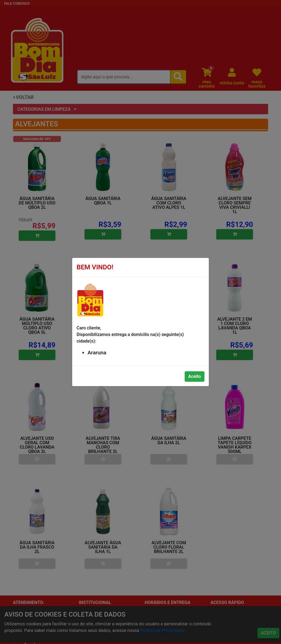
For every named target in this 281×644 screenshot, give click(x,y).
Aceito (195, 376)
